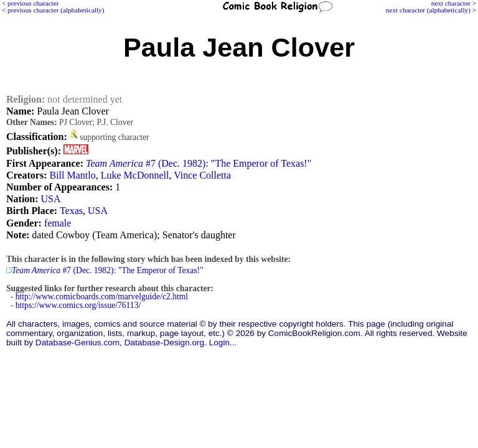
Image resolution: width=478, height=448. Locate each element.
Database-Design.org (164, 343)
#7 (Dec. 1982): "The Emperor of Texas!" (199, 163)
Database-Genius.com (77, 343)
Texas (71, 211)
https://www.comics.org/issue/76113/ (78, 305)
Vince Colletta (202, 175)
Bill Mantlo (72, 175)
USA (51, 199)
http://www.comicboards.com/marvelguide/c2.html (102, 296)
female (58, 223)
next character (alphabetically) (428, 10)
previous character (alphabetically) (56, 10)
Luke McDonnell (135, 175)
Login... (223, 343)
